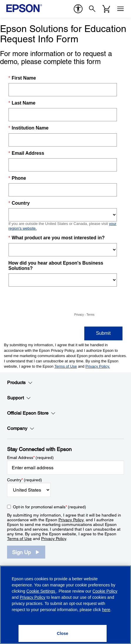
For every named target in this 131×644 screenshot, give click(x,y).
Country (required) (25, 480)
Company (21, 428)
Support (19, 398)
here (106, 610)
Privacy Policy (71, 520)
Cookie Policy (105, 591)
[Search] (92, 9)
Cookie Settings (41, 591)
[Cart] (106, 9)
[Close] (63, 633)
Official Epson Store (31, 413)
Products (20, 383)
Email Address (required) (30, 458)
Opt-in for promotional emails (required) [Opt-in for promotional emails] (49, 507)
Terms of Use (19, 539)
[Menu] (120, 9)
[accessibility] (78, 9)
